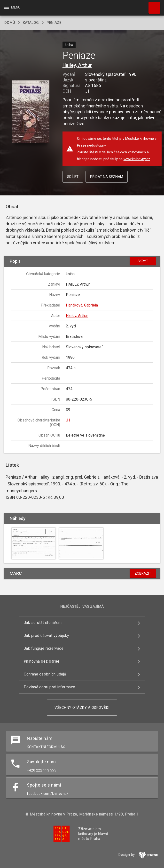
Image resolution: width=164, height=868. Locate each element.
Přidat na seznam (107, 177)
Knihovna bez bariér (42, 661)
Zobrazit (143, 573)
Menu (12, 7)
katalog (31, 23)
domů (10, 23)
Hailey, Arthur (77, 65)
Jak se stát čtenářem (43, 623)
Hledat (152, 5)
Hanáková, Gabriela (82, 305)
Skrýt (143, 261)
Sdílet (73, 177)
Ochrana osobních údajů (45, 674)
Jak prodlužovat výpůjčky (47, 636)
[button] (31, 112)
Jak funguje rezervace (44, 648)
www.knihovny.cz (137, 159)
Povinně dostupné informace (50, 687)
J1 (68, 420)
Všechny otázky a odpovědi (82, 708)
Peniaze (54, 23)
